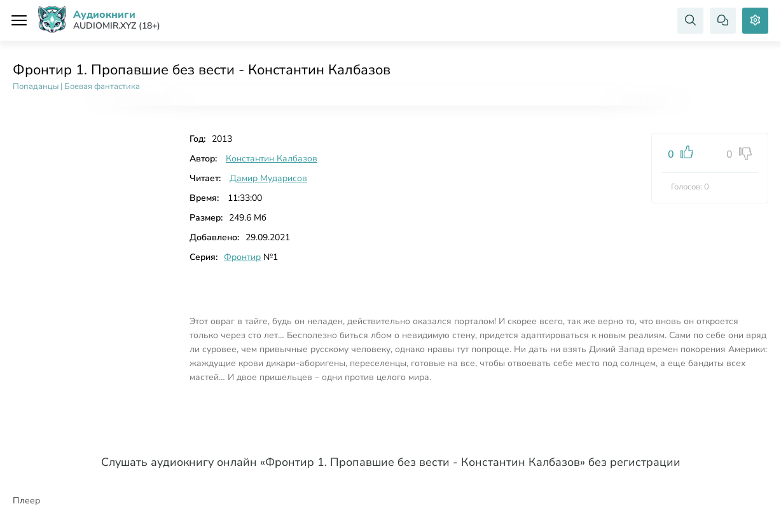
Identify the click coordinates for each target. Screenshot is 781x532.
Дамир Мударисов (268, 178)
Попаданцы (36, 86)
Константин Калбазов (272, 159)
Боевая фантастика (102, 86)
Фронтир (242, 257)
